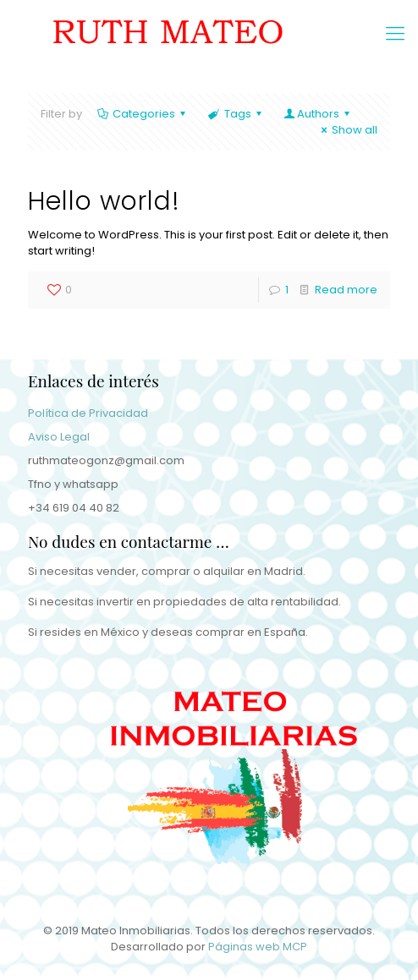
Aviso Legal (59, 437)
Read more (346, 290)
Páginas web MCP (258, 947)
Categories (143, 114)
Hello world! (104, 201)
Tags (236, 114)
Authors (318, 114)
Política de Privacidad (88, 413)
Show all (347, 130)
